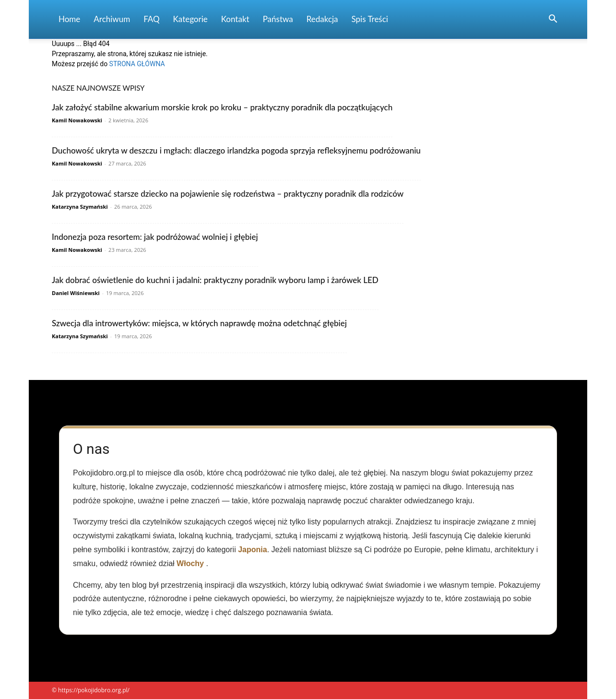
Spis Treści (370, 19)
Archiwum (112, 19)
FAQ (151, 19)
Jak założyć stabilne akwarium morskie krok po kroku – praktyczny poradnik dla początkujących (222, 107)
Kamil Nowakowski (77, 120)
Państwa (278, 19)
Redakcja (322, 19)
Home (69, 19)
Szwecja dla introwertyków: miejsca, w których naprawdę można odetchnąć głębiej (199, 323)
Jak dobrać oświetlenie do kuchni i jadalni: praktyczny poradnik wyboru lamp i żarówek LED (215, 280)
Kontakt (235, 19)
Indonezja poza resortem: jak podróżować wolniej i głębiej (155, 237)
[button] (553, 20)
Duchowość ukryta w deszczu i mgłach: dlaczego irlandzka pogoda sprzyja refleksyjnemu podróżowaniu (236, 150)
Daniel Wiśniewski (76, 293)
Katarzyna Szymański (80, 207)
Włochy (190, 563)
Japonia (252, 550)
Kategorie (190, 19)
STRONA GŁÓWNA (137, 64)
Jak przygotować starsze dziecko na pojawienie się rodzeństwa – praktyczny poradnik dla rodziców (228, 194)
